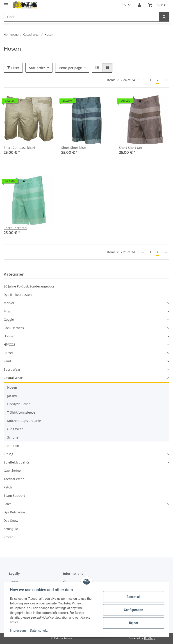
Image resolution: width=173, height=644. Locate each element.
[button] (139, 5)
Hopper (9, 336)
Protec (8, 537)
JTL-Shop (150, 638)
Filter (13, 68)
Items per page (70, 68)
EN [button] (124, 5)
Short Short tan (130, 148)
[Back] (143, 80)
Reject (132, 623)
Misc (7, 311)
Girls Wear (15, 429)
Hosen (12, 387)
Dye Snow (11, 520)
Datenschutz (40, 631)
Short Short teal (15, 228)
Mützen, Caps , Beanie (24, 421)
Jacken (12, 396)
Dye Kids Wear (15, 512)
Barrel (8, 353)
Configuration (132, 610)
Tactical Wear (14, 479)
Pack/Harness (14, 328)
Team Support (14, 496)
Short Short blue (74, 148)
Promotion (11, 446)
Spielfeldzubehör (17, 462)
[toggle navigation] (6, 3)
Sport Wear (12, 369)
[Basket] (157, 5)
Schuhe (13, 437)
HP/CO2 (9, 344)
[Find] (81, 17)
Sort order (37, 68)
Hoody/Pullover (19, 404)
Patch (8, 487)
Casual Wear (13, 378)
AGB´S (14, 582)
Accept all (132, 597)
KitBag (8, 454)
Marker (9, 303)
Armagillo (11, 529)
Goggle (9, 320)
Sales (8, 504)
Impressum (19, 631)
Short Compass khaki (19, 148)
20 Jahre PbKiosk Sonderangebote (29, 286)
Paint (7, 361)
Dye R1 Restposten (18, 295)
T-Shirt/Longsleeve (21, 412)
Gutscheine (12, 471)
